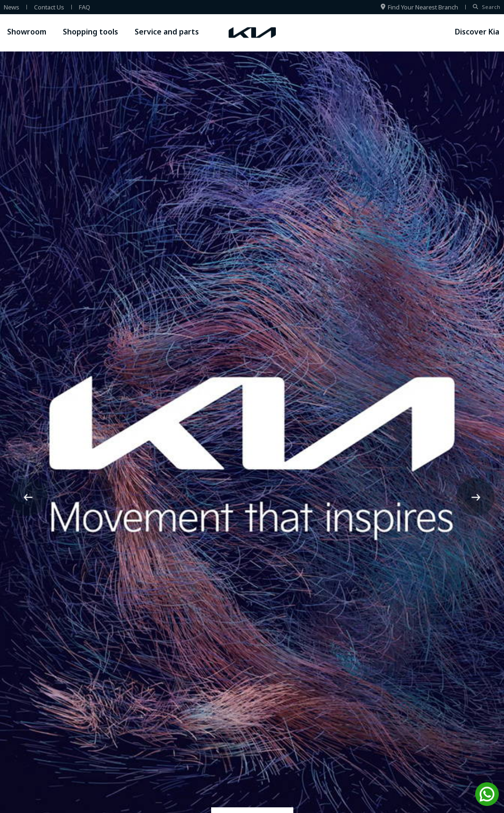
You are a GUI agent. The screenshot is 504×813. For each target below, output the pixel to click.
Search (487, 7)
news (12, 7)
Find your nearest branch (419, 7)
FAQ (85, 7)
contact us (49, 7)
